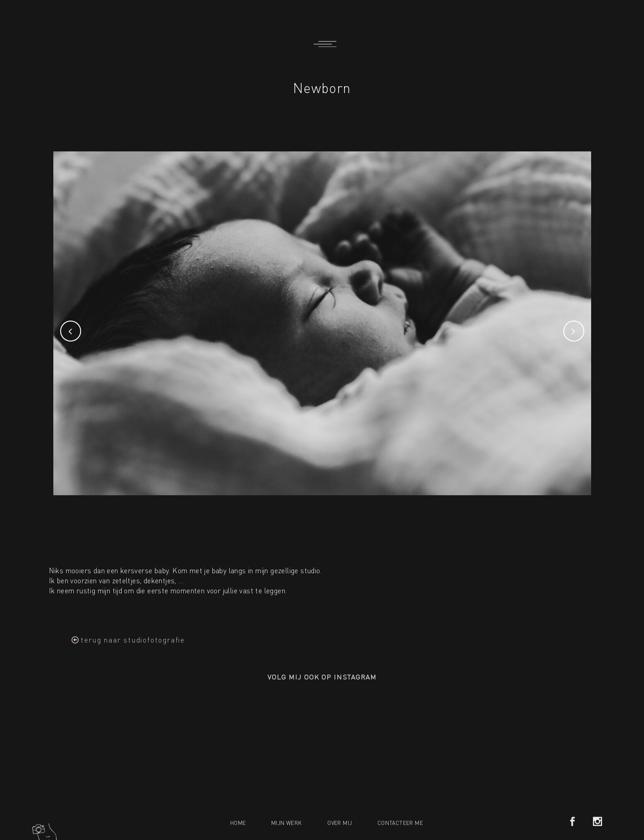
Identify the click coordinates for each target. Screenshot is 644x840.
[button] (128, 640)
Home (238, 823)
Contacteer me (400, 823)
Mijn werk (287, 823)
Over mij (340, 823)
